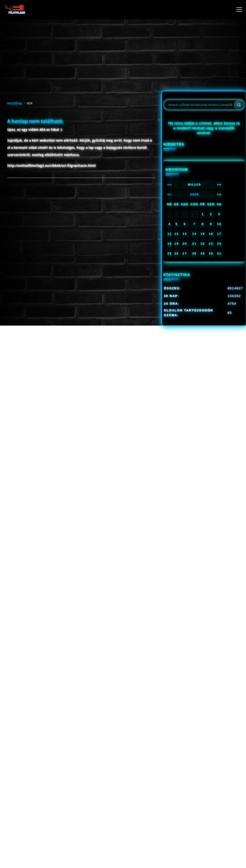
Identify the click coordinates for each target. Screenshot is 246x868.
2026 (194, 194)
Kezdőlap (15, 103)
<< (169, 185)
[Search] (239, 105)
